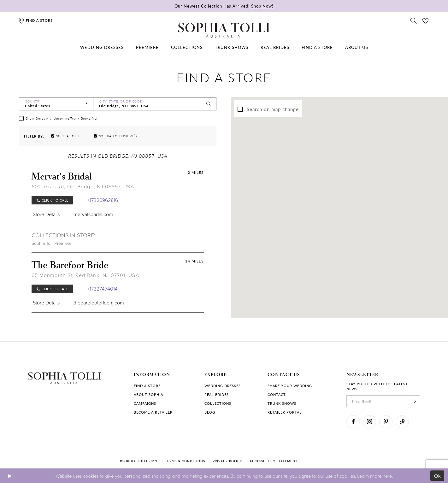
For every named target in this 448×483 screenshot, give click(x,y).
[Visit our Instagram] (369, 422)
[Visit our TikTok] (402, 422)
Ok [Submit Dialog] (438, 476)
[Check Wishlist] (426, 20)
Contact (277, 395)
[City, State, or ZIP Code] (155, 104)
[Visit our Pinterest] (386, 422)
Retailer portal (285, 412)
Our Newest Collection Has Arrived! (224, 6)
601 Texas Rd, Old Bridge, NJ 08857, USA (83, 187)
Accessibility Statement (274, 461)
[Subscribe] (415, 401)
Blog (210, 412)
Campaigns (145, 403)
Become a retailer (153, 412)
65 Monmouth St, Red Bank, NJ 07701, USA (85, 275)
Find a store (147, 386)
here (387, 475)
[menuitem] (102, 47)
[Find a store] (35, 20)
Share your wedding (290, 386)
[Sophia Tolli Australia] (224, 30)
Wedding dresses (223, 386)
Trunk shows (282, 403)
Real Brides (217, 395)
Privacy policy (227, 461)
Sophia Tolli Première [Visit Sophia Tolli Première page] (52, 243)
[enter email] (383, 401)
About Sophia (148, 395)
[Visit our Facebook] (353, 422)
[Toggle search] (414, 20)
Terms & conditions (185, 461)
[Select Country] (56, 104)
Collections (218, 403)
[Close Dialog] (9, 476)
